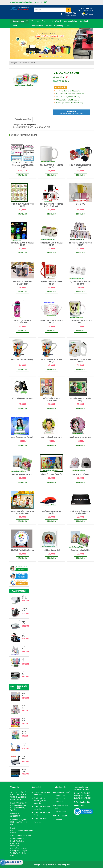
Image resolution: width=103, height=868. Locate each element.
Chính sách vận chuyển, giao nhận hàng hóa (41, 801)
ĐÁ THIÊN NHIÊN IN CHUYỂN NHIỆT (80, 400)
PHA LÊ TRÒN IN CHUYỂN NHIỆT (80, 437)
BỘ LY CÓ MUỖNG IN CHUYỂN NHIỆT (51, 283)
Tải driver (37, 822)
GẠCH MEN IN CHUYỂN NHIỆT (23, 474)
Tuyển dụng (59, 26)
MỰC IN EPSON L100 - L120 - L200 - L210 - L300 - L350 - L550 (24, 648)
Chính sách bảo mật (41, 818)
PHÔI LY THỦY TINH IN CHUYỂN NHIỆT (80, 322)
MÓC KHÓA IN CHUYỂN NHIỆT (23, 398)
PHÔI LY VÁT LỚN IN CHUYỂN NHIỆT (52, 361)
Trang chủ (36, 21)
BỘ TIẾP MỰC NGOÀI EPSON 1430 (24, 660)
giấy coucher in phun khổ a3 (24, 720)
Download (84, 21)
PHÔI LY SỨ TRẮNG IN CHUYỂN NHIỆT (52, 166)
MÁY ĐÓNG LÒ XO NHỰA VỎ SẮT (24, 622)
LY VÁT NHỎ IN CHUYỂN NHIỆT (23, 360)
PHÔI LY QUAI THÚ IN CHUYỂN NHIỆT (23, 205)
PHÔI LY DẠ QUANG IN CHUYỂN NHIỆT (23, 244)
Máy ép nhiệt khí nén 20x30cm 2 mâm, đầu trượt (24, 745)
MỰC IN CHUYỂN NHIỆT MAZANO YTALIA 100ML (24, 694)
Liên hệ (69, 26)
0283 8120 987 (60, 796)
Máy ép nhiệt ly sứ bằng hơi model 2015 (24, 610)
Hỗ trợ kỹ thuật (38, 26)
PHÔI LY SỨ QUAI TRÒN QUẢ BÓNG (80, 361)
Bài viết (49, 26)
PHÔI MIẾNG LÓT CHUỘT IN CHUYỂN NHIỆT (81, 512)
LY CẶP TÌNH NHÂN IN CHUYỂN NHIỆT (51, 322)
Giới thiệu (46, 21)
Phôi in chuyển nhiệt (27, 63)
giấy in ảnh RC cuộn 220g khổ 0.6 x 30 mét (24, 597)
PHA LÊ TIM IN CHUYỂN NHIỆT (23, 437)
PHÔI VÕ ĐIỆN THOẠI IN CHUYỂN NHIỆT (52, 400)
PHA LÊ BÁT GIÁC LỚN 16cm (52, 437)
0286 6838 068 (60, 812)
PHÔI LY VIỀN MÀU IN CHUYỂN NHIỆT (80, 244)
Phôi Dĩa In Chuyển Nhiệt (52, 550)
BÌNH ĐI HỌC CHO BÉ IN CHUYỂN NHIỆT (23, 322)
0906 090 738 (59, 799)
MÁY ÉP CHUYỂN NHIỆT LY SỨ (24, 635)
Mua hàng (23, 175)
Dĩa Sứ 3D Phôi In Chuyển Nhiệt (23, 550)
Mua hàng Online (70, 21)
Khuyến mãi (57, 21)
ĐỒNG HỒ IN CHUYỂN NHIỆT (51, 474)
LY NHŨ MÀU (80, 204)
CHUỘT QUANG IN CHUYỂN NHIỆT (51, 512)
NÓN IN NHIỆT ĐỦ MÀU (80, 474)
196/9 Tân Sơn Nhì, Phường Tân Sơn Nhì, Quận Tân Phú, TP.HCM (83, 796)
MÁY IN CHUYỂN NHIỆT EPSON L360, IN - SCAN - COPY (24, 673)
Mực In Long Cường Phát (61, 865)
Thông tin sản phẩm (23, 119)
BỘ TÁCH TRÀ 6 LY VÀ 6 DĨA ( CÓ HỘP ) (80, 283)
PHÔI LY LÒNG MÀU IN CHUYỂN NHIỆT (51, 244)
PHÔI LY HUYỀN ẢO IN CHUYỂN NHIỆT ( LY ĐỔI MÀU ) (52, 205)
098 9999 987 (59, 802)
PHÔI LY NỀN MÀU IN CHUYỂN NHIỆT (80, 166)
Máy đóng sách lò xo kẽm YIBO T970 (24, 758)
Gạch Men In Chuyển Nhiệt (81, 550)
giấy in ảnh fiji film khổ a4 (24, 732)
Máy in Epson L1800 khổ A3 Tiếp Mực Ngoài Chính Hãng (24, 770)
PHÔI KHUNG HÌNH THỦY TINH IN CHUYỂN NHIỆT (23, 512)
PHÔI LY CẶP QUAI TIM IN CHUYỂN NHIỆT (23, 283)
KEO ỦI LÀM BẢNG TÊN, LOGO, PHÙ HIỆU (23, 166)
